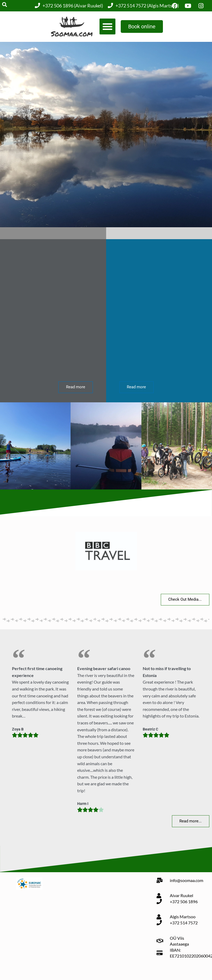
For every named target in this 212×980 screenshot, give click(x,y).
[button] (107, 26)
